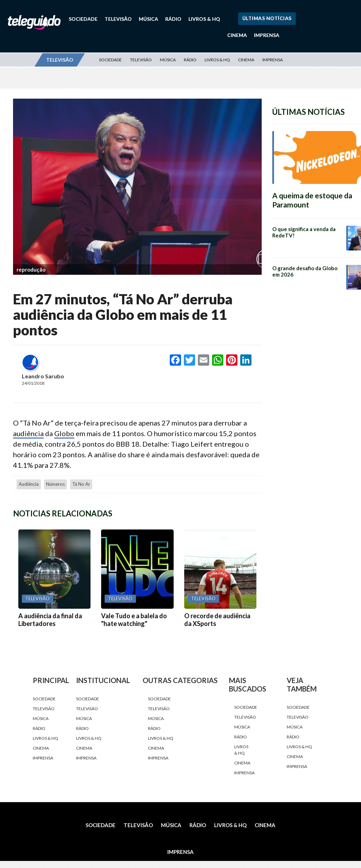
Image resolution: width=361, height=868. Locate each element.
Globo (64, 433)
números (55, 484)
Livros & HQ (204, 19)
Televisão (118, 19)
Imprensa (267, 35)
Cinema (237, 35)
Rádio (173, 19)
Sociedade (83, 19)
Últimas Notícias (267, 18)
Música (148, 19)
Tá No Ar (81, 484)
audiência (28, 433)
